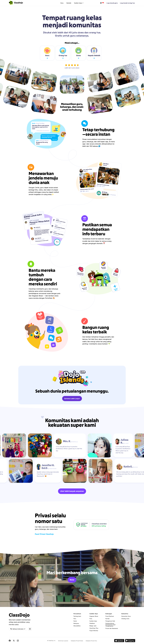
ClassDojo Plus (94, 628)
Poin (91, 619)
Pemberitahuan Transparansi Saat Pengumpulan (110, 625)
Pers (75, 619)
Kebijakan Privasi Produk (77, 641)
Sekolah (69, 3)
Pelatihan (92, 623)
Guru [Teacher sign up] (47, 53)
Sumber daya (93, 621)
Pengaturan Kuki (110, 621)
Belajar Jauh (93, 626)
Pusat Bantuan (110, 616)
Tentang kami (77, 616)
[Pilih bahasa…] (102, 3)
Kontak (107, 619)
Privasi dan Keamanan (112, 628)
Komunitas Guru (126, 616)
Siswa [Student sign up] (78, 53)
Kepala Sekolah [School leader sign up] (94, 53)
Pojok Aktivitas (94, 631)
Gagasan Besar (94, 616)
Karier (75, 621)
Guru (62, 3)
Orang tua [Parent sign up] (63, 53)
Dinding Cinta (125, 619)
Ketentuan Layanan (63, 641)
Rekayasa (76, 623)
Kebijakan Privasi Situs (91, 641)
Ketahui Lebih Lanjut (72, 399)
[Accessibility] (30, 629)
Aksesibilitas (77, 626)
